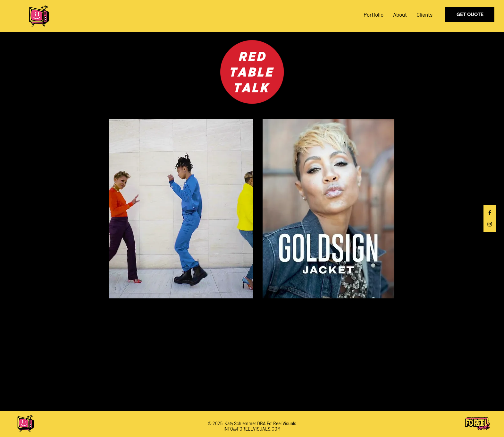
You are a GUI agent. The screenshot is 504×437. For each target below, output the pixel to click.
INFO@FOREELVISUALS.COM (252, 429)
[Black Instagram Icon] (490, 224)
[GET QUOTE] (470, 14)
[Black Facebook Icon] (490, 213)
